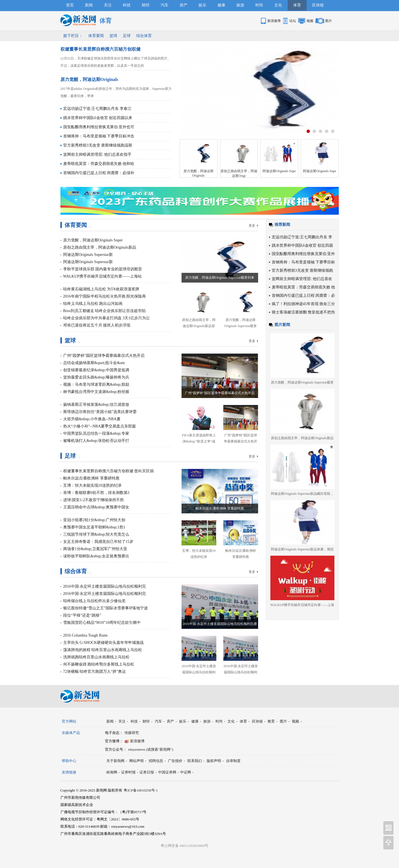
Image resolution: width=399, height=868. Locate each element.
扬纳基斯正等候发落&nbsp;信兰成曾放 (96, 405)
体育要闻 (96, 36)
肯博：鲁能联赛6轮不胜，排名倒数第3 (96, 493)
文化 (278, 5)
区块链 (318, 5)
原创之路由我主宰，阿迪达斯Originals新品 (100, 247)
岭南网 (112, 772)
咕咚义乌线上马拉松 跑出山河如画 (93, 304)
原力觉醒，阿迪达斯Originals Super (93, 240)
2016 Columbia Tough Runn (85, 635)
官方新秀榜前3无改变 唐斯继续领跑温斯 (98, 145)
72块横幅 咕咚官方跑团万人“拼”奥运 (95, 672)
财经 (146, 5)
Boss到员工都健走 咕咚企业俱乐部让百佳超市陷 (105, 311)
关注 (108, 5)
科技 (127, 5)
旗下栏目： (73, 36)
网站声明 (136, 761)
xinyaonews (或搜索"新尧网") (151, 749)
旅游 (240, 5)
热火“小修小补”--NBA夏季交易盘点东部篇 (100, 426)
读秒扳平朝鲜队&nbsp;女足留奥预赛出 (96, 556)
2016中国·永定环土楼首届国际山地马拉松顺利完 (105, 586)
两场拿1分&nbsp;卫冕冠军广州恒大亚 (95, 549)
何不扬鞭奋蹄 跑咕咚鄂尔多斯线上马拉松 (99, 664)
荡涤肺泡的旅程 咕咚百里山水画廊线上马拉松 (103, 650)
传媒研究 (132, 733)
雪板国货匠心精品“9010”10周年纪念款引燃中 (102, 623)
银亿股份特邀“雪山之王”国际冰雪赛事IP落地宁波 (106, 608)
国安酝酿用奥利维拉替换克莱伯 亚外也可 (99, 127)
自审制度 (233, 761)
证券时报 (128, 772)
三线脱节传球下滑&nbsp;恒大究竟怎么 (96, 534)
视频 (310, 21)
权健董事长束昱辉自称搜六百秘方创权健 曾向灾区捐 (109, 471)
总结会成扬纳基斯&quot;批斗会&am (94, 363)
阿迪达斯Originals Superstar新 (88, 255)
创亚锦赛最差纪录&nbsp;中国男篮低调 (96, 370)
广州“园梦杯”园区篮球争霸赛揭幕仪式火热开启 (104, 356)
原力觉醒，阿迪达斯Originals (89, 79)
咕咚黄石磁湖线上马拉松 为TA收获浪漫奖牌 (101, 289)
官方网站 (69, 721)
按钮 (308, 131)
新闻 (89, 5)
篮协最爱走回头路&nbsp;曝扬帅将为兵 (96, 377)
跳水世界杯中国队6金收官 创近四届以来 (98, 118)
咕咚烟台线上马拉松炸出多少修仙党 (94, 601)
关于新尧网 (115, 761)
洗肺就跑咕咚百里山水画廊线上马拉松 (96, 657)
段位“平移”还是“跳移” (82, 615)
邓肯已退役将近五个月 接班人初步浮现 (97, 325)
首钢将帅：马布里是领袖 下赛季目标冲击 (99, 136)
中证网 (186, 772)
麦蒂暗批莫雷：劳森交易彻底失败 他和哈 (99, 164)
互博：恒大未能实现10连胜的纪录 (92, 485)
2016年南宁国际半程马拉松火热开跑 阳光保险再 (105, 296)
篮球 (113, 36)
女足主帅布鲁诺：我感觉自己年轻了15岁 (98, 542)
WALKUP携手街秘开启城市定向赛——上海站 (102, 276)
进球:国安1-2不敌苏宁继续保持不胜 (94, 500)
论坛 (293, 21)
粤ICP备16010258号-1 (141, 790)
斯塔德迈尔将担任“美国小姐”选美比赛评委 (100, 412)
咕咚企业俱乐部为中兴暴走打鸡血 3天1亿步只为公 (107, 318)
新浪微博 (274, 21)
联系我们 (195, 761)
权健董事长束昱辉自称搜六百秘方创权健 (101, 49)
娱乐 (202, 5)
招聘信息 (156, 761)
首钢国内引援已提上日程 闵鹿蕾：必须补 (99, 173)
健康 (221, 5)
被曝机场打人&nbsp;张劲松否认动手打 (96, 441)
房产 (183, 5)
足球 (127, 36)
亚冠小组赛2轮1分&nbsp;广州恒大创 (94, 520)
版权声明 (214, 761)
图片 (329, 21)
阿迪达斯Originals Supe (279, 171)
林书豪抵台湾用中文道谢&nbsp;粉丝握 (96, 392)
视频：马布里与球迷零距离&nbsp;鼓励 (96, 384)
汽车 (165, 5)
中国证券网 (167, 772)
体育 (297, 5)
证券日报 (147, 772)
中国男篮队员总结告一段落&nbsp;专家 (96, 433)
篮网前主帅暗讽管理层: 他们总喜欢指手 (97, 154)
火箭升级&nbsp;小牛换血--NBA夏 (92, 419)
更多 (252, 226)
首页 (70, 5)
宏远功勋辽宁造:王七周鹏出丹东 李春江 (97, 109)
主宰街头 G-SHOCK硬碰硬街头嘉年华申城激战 (104, 643)
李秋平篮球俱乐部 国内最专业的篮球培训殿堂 (103, 269)
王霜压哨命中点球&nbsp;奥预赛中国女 (96, 507)
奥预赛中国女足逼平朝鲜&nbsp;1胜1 (94, 527)
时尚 (259, 5)
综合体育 (144, 36)
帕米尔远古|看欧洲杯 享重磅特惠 (91, 478)
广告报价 (175, 761)
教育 (271, 721)
